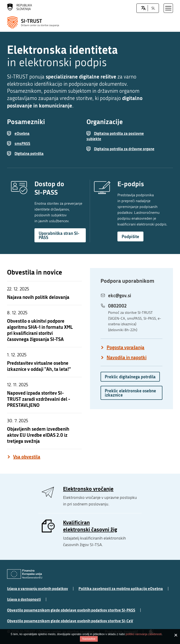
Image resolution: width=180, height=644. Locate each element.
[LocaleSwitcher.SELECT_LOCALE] (143, 8)
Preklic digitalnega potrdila (130, 377)
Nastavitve (89, 639)
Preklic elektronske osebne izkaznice (130, 393)
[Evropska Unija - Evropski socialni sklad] (25, 574)
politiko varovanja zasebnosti (144, 634)
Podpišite (130, 236)
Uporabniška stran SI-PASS (59, 235)
